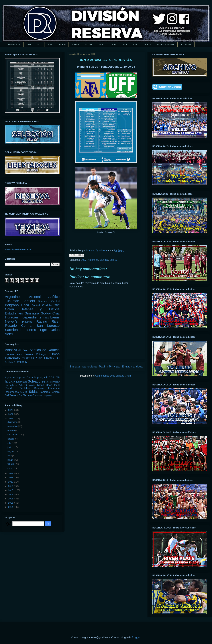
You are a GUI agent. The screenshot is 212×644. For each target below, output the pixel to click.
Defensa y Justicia (40, 309)
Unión (55, 330)
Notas (41, 385)
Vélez (9, 334)
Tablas (34, 392)
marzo (11, 460)
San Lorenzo (48, 326)
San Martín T (10, 362)
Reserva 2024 (14, 44)
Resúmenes (12, 392)
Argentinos (13, 297)
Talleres (30, 330)
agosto (11, 439)
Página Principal (110, 366)
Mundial (104, 260)
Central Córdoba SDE (46, 305)
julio (10, 443)
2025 (11, 410)
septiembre (13, 435)
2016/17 (102, 44)
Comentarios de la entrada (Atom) (114, 376)
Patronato (12, 358)
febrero (11, 464)
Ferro (20, 354)
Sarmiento (13, 330)
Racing (42, 321)
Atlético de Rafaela (45, 350)
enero (11, 468)
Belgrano (12, 305)
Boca (25, 305)
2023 (29, 44)
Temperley (21, 362)
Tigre (43, 330)
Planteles (24, 388)
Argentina (93, 260)
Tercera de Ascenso (166, 44)
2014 (135, 44)
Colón (9, 309)
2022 (39, 44)
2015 (125, 44)
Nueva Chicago (35, 354)
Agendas (10, 378)
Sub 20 (114, 260)
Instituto (46, 318)
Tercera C (29, 395)
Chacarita (10, 354)
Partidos (10, 388)
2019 (11, 486)
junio (10, 447)
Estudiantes (14, 313)
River (56, 321)
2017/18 (89, 44)
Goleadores (36, 381)
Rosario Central (19, 326)
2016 (114, 44)
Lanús (55, 317)
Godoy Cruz (50, 313)
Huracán (11, 317)
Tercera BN (16, 395)
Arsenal (35, 297)
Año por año (186, 44)
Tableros (45, 392)
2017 (11, 494)
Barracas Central (49, 301)
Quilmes (28, 358)
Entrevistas (22, 382)
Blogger (136, 637)
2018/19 (75, 44)
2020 (11, 482)
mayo (10, 451)
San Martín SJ (48, 358)
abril (10, 456)
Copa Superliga (36, 378)
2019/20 (62, 44)
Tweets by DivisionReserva (18, 249)
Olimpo (54, 354)
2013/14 (147, 44)
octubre (11, 430)
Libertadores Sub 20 (16, 385)
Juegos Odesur (53, 382)
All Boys (23, 350)
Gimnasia (32, 313)
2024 (11, 414)
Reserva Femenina (47, 388)
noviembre (13, 426)
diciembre (13, 422)
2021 (50, 44)
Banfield (28, 301)
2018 (11, 490)
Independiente (30, 317)
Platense (27, 322)
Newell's (11, 321)
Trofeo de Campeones (44, 396)
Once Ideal (53, 385)
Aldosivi (11, 350)
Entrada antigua (132, 366)
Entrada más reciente (83, 366)
